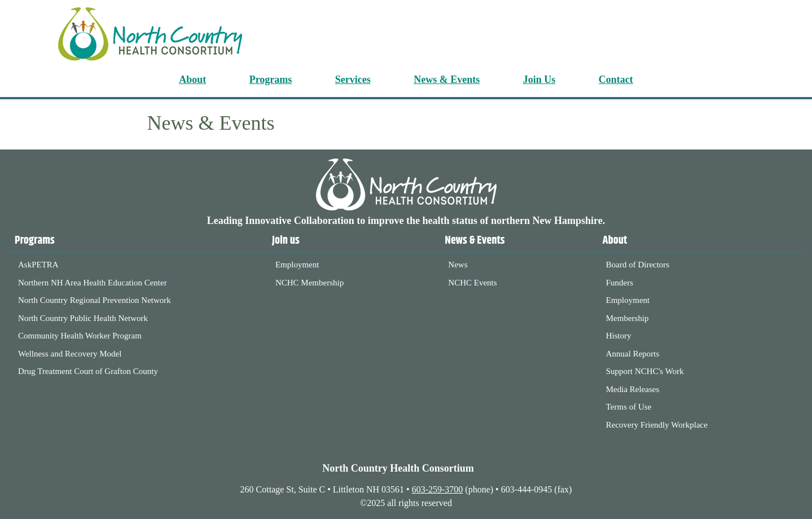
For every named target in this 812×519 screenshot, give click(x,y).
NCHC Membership (310, 283)
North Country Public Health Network (83, 318)
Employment (297, 265)
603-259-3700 (438, 489)
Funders (620, 283)
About (192, 80)
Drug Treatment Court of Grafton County (88, 371)
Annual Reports (633, 354)
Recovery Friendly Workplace (657, 425)
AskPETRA (38, 265)
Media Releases (633, 389)
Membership (627, 318)
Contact (616, 80)
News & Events (447, 80)
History (619, 336)
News (458, 265)
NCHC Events (472, 283)
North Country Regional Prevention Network (95, 300)
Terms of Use (629, 407)
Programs (271, 80)
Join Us (539, 80)
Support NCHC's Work (645, 371)
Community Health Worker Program (80, 336)
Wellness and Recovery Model (70, 354)
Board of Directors (638, 265)
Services (353, 80)
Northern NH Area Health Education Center (93, 283)
